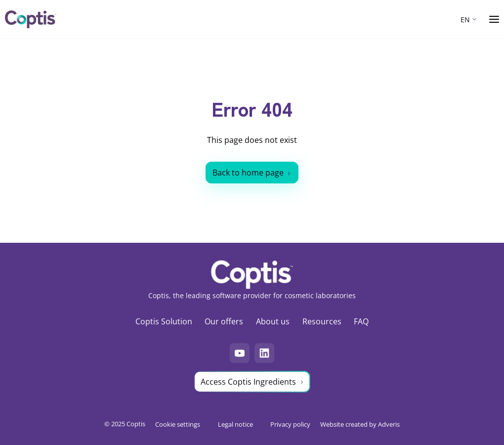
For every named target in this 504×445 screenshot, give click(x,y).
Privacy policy (290, 424)
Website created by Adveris (360, 424)
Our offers (224, 321)
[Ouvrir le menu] (494, 19)
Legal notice (235, 424)
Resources (322, 321)
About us (273, 321)
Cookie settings (178, 424)
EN (465, 20)
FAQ (361, 321)
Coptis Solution (164, 321)
